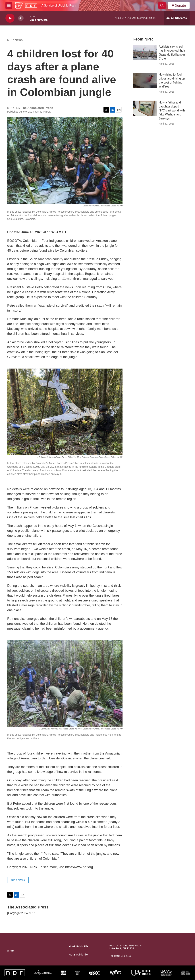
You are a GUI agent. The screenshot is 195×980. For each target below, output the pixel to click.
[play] (10, 18)
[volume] (21, 18)
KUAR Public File (78, 947)
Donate (180, 6)
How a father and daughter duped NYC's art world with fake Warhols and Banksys (172, 110)
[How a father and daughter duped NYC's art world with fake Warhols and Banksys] (145, 108)
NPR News (15, 40)
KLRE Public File (78, 955)
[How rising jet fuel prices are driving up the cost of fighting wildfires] (145, 80)
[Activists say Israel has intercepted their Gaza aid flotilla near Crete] (145, 52)
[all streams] (177, 18)
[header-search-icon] (162, 5)
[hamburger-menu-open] (9, 5)
